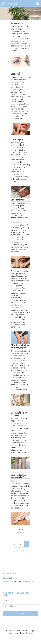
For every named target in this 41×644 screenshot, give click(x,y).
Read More (20, 531)
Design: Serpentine (27, 633)
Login (17, 633)
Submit (20, 613)
